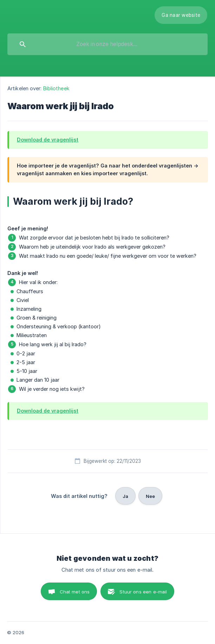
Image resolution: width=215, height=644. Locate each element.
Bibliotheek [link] (56, 88)
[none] (181, 15)
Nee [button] (150, 496)
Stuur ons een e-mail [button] (143, 592)
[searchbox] (107, 44)
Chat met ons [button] (75, 592)
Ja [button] (125, 496)
